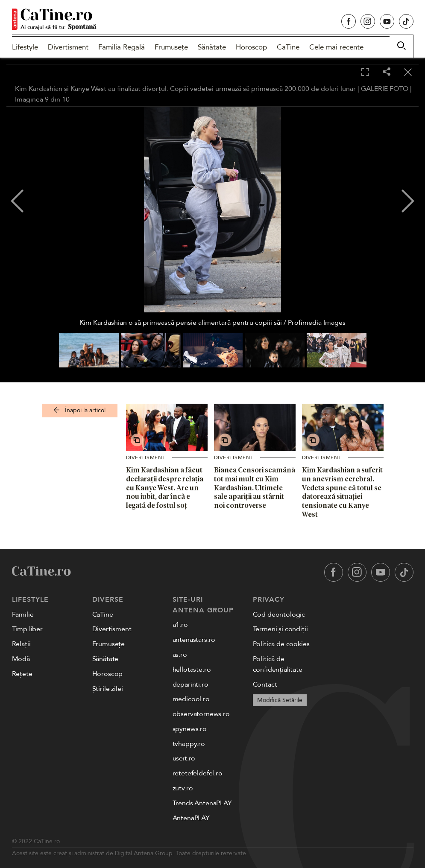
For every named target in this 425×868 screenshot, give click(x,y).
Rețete (22, 674)
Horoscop (251, 47)
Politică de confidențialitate (278, 664)
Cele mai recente (336, 47)
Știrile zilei (108, 689)
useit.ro (184, 758)
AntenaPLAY (191, 818)
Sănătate (212, 47)
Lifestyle (25, 47)
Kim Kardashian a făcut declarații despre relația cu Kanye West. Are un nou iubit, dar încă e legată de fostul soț (165, 488)
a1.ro (180, 625)
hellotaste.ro (192, 670)
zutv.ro (183, 788)
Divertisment (68, 47)
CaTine (288, 47)
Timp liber (27, 629)
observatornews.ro (201, 714)
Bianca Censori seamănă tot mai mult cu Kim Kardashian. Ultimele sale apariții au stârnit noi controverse (255, 488)
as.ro (180, 655)
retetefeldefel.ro (198, 773)
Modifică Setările (280, 700)
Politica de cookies (281, 644)
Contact (265, 684)
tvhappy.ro (189, 744)
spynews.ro (190, 729)
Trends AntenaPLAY (202, 803)
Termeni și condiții (280, 629)
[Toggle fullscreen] (365, 73)
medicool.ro (191, 699)
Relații (21, 644)
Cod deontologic (279, 615)
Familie (23, 615)
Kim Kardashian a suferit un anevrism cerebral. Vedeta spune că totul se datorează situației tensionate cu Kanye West (342, 492)
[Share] (387, 72)
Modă (21, 659)
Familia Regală (122, 47)
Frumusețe (171, 47)
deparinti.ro (191, 684)
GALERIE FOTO (385, 89)
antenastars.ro (194, 640)
